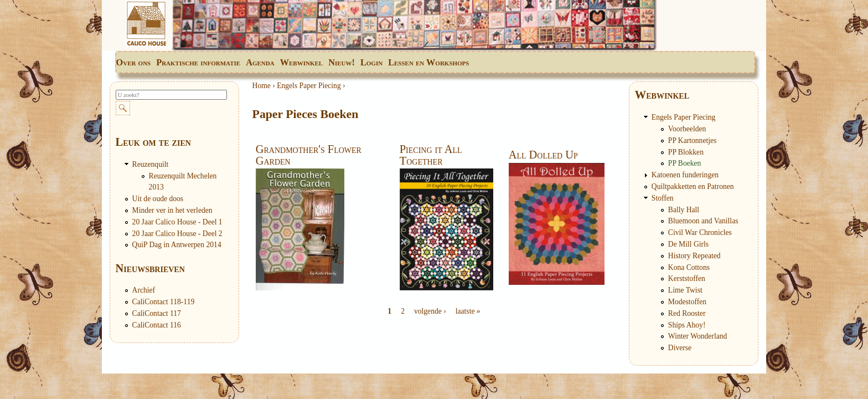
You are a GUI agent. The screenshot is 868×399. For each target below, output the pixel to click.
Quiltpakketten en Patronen (693, 186)
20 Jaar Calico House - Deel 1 (177, 222)
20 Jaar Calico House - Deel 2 (177, 234)
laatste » (468, 311)
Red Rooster (687, 313)
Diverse (680, 348)
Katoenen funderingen (685, 175)
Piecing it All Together (431, 155)
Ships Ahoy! (687, 325)
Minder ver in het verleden (172, 210)
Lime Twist (685, 290)
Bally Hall (684, 210)
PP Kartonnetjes (692, 140)
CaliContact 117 (157, 313)
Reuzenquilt (151, 164)
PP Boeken (685, 163)
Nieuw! (342, 62)
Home (262, 86)
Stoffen (663, 198)
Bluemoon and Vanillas (703, 221)
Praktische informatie (198, 62)
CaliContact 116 (157, 325)
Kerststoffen (687, 278)
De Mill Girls (688, 244)
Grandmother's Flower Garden (309, 155)
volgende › (430, 311)
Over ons (134, 62)
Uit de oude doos (158, 199)
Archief (144, 290)
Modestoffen (687, 302)
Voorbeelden (687, 129)
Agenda (260, 62)
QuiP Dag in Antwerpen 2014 (177, 245)
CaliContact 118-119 (164, 302)
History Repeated (694, 256)
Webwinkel (301, 62)
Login (371, 62)
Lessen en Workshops (428, 62)
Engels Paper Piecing (309, 86)
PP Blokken (686, 152)
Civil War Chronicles (700, 232)
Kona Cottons (689, 267)
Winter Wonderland (697, 336)
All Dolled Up (543, 155)
